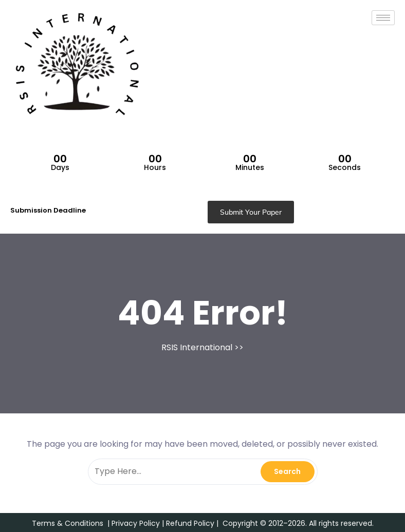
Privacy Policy (136, 523)
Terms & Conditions (68, 523)
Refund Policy (190, 523)
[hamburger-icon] (383, 18)
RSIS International (197, 347)
